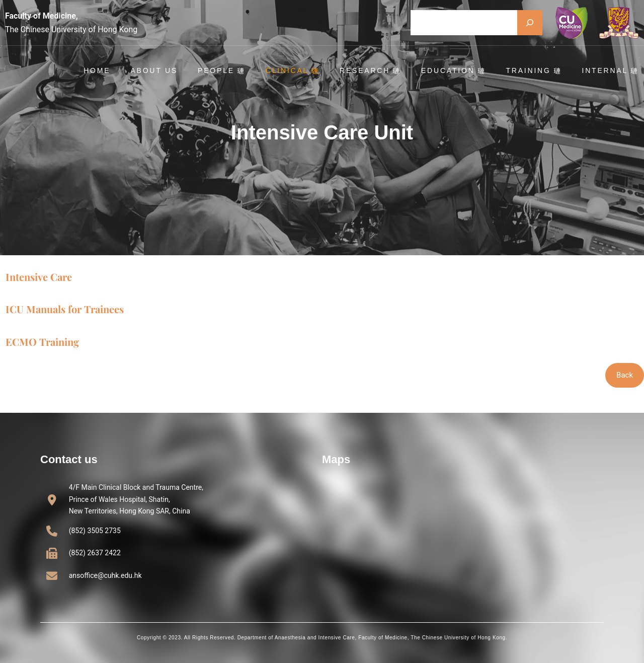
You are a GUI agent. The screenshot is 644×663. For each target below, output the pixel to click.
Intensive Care (39, 277)
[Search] (530, 23)
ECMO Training (42, 342)
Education (454, 70)
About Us (154, 70)
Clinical (293, 70)
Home (97, 70)
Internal (611, 70)
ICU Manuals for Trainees (65, 309)
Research (371, 70)
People (222, 70)
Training (534, 70)
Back (625, 375)
